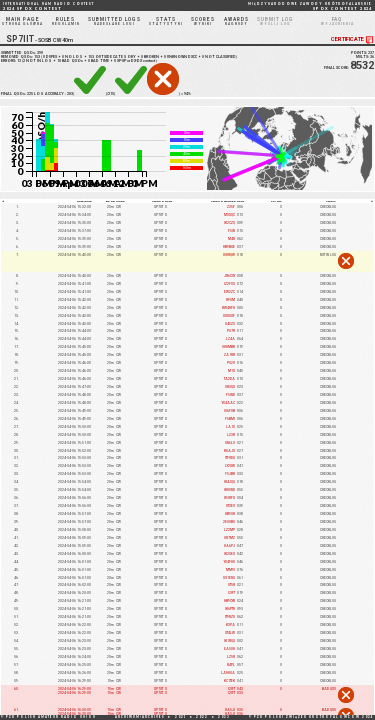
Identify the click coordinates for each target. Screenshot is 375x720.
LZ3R (231, 435)
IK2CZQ (229, 223)
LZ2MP (229, 530)
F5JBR (230, 474)
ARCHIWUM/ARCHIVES (140, 717)
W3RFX (229, 498)
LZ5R (231, 657)
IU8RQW (229, 255)
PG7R (231, 331)
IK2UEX (229, 554)
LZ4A (230, 339)
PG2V (231, 363)
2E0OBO (229, 522)
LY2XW (230, 466)
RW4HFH (228, 308)
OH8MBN (228, 347)
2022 (202, 717)
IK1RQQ (229, 641)
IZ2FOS (229, 284)
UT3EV (230, 506)
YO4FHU (229, 562)
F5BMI (230, 419)
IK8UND (229, 490)
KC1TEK (229, 681)
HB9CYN (229, 601)
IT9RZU (230, 617)
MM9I (230, 570)
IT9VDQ (230, 458)
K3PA (230, 625)
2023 (224, 717)
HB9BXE (229, 247)
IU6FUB (229, 411)
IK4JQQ (229, 482)
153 (37, 57)
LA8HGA (228, 673)
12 (19, 61)
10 (59, 61)
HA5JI (230, 710)
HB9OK (230, 514)
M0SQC (229, 215)
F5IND (230, 395)
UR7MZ (229, 538)
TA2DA (229, 379)
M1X (231, 371)
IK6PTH (230, 609)
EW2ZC (229, 292)
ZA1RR (229, 355)
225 (30, 94)
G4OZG (230, 324)
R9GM (230, 300)
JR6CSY (229, 276)
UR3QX (230, 387)
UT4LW (230, 633)
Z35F (231, 207)
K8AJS (229, 451)
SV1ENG (229, 578)
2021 (181, 717)
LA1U (230, 427)
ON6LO (230, 443)
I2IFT (231, 593)
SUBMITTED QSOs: (22, 53)
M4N (231, 239)
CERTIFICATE (353, 39)
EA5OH (229, 649)
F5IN (231, 231)
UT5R (231, 585)
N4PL (231, 665)
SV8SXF (229, 316)
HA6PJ (229, 546)
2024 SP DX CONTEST (48, 6)
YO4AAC (228, 403)
